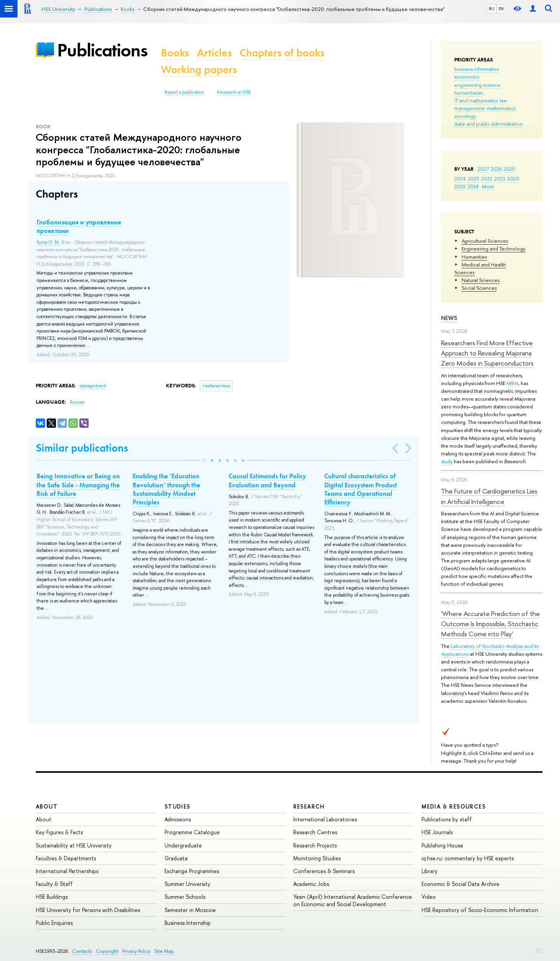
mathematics (501, 108)
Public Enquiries (54, 923)
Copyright (107, 951)
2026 (496, 169)
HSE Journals (437, 832)
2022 (487, 179)
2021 (500, 179)
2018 (473, 186)
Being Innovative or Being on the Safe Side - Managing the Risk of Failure (78, 485)
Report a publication (184, 92)
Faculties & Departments (66, 858)
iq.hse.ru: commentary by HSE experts (468, 858)
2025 (509, 169)
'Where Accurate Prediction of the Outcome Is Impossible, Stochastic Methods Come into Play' (490, 624)
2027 (483, 169)
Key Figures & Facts (59, 832)
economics (467, 77)
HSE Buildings (52, 897)
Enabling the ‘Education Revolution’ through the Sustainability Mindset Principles (166, 489)
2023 (473, 179)
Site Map (164, 951)
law (503, 100)
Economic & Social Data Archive (460, 884)
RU (492, 9)
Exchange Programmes (192, 871)
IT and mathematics (476, 100)
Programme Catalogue (192, 832)
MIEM (512, 383)
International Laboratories (325, 819)
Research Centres (315, 832)
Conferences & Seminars (324, 871)
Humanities (474, 257)
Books (175, 53)
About (47, 806)
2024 (460, 179)
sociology (465, 116)
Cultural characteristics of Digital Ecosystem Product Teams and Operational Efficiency (361, 489)
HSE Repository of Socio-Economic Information (480, 910)
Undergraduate (183, 845)
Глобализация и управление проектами (79, 226)
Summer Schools (185, 897)
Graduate (176, 858)
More (488, 186)
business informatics (476, 69)
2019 (460, 186)
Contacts (82, 951)
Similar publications (82, 448)
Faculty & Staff (54, 884)
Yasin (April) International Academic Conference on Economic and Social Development (353, 900)
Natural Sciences (480, 280)
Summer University (187, 884)
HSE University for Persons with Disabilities (88, 910)
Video (429, 897)
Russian (78, 402)
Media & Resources (454, 806)
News (449, 318)
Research (309, 806)
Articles (214, 53)
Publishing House (442, 845)
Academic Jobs (311, 884)
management (469, 108)
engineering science (477, 85)
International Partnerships (67, 871)
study (447, 461)
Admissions (178, 819)
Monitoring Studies (317, 858)
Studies (178, 806)
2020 (513, 179)
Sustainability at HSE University (74, 845)
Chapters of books (282, 53)
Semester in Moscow (190, 910)
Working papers (199, 69)
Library (430, 871)
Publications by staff (447, 819)
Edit (539, 950)
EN (501, 9)
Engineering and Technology (493, 249)
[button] (204, 460)
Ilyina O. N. (48, 242)
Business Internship (188, 923)
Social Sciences (479, 288)
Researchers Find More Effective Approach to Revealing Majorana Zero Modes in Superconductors (487, 353)
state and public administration (488, 124)
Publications (102, 50)
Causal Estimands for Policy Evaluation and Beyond (267, 480)
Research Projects (315, 845)
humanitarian (469, 93)
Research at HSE (234, 92)
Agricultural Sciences (485, 241)
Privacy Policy (136, 951)
